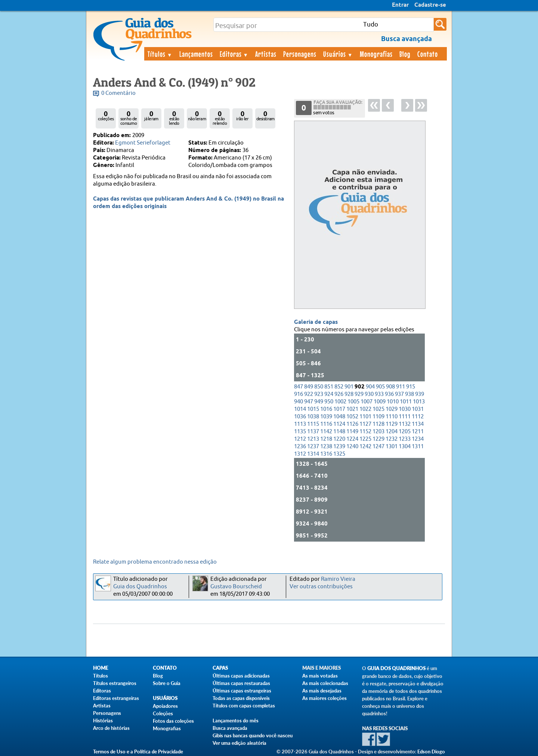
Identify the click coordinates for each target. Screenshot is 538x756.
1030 (405, 409)
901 (349, 387)
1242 (365, 447)
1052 (352, 417)
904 (370, 387)
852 (339, 387)
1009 (380, 402)
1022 (365, 409)
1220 (339, 439)
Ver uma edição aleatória (239, 743)
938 (409, 394)
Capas (220, 668)
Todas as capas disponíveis (241, 698)
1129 (392, 424)
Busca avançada (230, 728)
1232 (392, 439)
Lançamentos (196, 54)
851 (329, 387)
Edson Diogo (431, 752)
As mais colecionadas (325, 683)
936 (389, 394)
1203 (378, 432)
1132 (405, 424)
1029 (392, 409)
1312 (300, 454)
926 (339, 394)
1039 (326, 417)
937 (399, 394)
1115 (313, 424)
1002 (340, 402)
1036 (300, 417)
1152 (365, 432)
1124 (339, 424)
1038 (313, 417)
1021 (352, 409)
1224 (352, 439)
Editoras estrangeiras (116, 698)
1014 (300, 409)
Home (101, 668)
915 (411, 387)
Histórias (103, 721)
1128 (378, 424)
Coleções (163, 713)
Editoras (234, 54)
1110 (392, 417)
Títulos (160, 54)
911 (401, 387)
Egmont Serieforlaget (143, 143)
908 (390, 387)
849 (309, 387)
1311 (418, 447)
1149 (352, 432)
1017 (339, 409)
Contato (428, 54)
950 (329, 402)
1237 (313, 447)
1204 (392, 432)
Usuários (338, 54)
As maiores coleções (324, 698)
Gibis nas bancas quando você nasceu (253, 735)
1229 (378, 439)
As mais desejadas (322, 691)
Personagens (300, 54)
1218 (326, 439)
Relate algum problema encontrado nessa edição (155, 562)
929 (359, 394)
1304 (405, 447)
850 (319, 387)
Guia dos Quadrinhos (140, 587)
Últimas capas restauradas (241, 683)
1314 (313, 454)
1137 (313, 432)
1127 (365, 424)
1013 (419, 402)
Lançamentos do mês (236, 721)
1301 (392, 447)
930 (369, 394)
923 (319, 394)
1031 (418, 409)
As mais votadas (320, 676)
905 (380, 387)
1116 (326, 424)
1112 (418, 417)
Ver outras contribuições (321, 587)
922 (309, 394)
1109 (378, 417)
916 (299, 394)
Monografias (376, 54)
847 (299, 387)
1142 (326, 432)
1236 (300, 447)
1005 (353, 402)
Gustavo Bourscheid (236, 587)
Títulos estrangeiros (115, 683)
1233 (405, 439)
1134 (418, 424)
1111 (405, 417)
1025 (378, 409)
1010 (393, 402)
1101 (365, 417)
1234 (418, 439)
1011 (406, 402)
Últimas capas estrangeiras (242, 691)
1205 (405, 432)
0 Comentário (118, 93)
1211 (418, 432)
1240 (352, 447)
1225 (365, 439)
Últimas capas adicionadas (241, 676)
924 (329, 394)
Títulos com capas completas (244, 706)
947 (309, 402)
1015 (313, 409)
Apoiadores (165, 706)
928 (349, 394)
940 (299, 402)
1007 (367, 402)
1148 (339, 432)
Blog (405, 54)
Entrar (400, 5)
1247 (378, 447)
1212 (300, 439)
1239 (339, 447)
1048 (339, 417)
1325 (339, 454)
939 (420, 394)
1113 (300, 424)
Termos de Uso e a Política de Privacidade (138, 752)
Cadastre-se (430, 5)
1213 (313, 439)
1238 (326, 447)
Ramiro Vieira (338, 579)
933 (379, 394)
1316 (326, 454)
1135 (300, 432)
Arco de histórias (111, 728)
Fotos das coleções (173, 721)
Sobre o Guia (167, 683)
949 (319, 402)
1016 (326, 409)
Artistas (266, 54)
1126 (352, 424)
